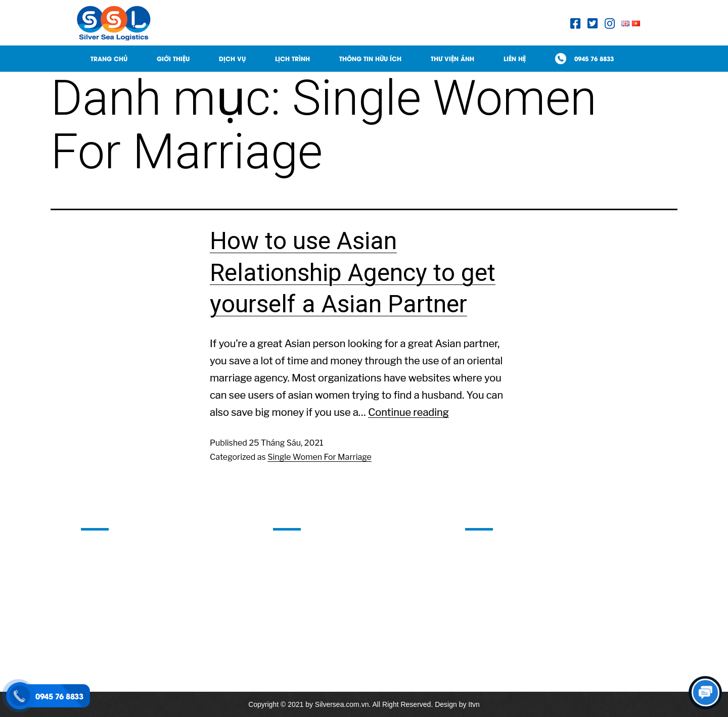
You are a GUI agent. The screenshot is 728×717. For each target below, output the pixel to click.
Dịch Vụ (232, 58)
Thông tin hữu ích (370, 58)
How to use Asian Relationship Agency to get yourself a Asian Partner (353, 272)
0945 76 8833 (594, 58)
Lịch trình (292, 58)
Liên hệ (515, 58)
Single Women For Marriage (320, 457)
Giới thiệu (173, 58)
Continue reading (408, 412)
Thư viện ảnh (452, 58)
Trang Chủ (109, 58)
